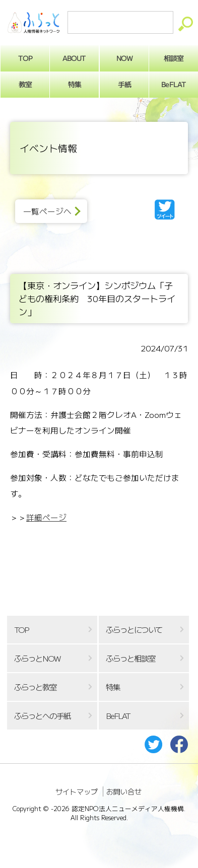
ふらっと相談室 (130, 658)
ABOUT (74, 58)
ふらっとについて (134, 630)
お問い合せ (124, 791)
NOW (124, 58)
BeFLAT (118, 716)
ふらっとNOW (37, 658)
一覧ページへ (47, 211)
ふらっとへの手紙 (42, 716)
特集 (75, 84)
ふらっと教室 (35, 687)
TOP (21, 630)
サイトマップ (77, 791)
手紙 (124, 84)
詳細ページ (46, 517)
